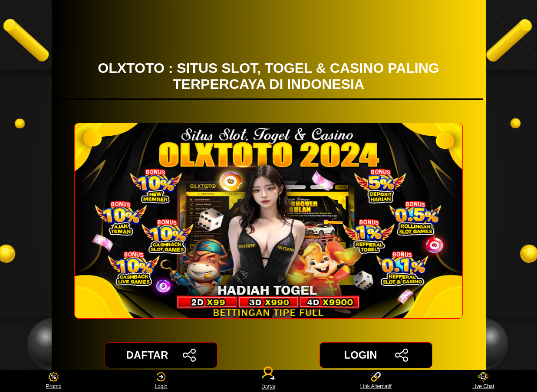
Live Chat (483, 381)
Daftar (269, 381)
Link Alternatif (376, 381)
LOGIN (376, 355)
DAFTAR (161, 355)
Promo (54, 381)
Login (161, 381)
